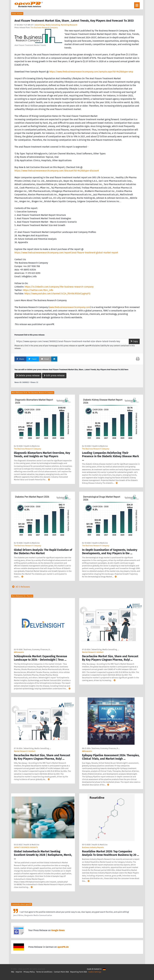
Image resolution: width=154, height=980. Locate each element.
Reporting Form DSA (78, 972)
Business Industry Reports (93, 847)
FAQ (13, 972)
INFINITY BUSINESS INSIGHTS (26, 847)
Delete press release (28, 375)
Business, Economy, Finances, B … (38, 649)
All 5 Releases (20, 587)
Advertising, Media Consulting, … (105, 649)
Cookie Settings (95, 972)
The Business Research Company (44, 28)
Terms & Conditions (44, 972)
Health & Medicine (32, 446)
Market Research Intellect (93, 652)
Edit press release (54, 375)
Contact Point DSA (61, 972)
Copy (134, 341)
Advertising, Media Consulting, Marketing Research (56, 25)
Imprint (19, 972)
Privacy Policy (29, 972)
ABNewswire (19, 652)
